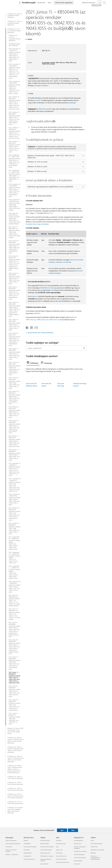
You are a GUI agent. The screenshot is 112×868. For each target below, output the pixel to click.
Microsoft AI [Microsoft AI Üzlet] (59, 840)
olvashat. (38, 100)
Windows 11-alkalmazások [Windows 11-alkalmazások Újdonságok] (12, 854)
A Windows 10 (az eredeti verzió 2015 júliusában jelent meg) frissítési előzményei (15, 810)
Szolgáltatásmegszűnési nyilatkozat (14, 45)
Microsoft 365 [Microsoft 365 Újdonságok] (9, 847)
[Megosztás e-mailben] (35, 327)
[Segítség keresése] (99, 2)
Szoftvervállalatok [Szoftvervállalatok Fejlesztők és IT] (78, 861)
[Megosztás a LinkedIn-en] (31, 327)
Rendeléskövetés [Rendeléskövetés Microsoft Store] (28, 853)
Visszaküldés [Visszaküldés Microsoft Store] (27, 850)
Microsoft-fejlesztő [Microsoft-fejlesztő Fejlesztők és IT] (78, 840)
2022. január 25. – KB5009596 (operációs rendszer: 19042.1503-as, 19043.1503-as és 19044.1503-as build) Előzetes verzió (15, 427)
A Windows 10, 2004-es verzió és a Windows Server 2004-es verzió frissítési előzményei (16, 740)
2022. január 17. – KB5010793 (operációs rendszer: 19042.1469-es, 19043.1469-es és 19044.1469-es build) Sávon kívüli (15, 441)
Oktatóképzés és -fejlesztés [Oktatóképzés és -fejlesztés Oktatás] (47, 856)
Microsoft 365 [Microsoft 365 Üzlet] (59, 853)
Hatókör (30, 39)
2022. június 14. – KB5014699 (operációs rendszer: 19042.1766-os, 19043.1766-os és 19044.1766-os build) (15, 278)
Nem (73, 830)
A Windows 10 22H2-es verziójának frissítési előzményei (15, 16)
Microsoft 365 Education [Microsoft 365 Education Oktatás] (46, 850)
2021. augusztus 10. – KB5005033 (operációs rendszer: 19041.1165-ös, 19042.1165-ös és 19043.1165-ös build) (15, 587)
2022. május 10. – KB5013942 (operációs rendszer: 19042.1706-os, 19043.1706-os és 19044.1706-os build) (15, 325)
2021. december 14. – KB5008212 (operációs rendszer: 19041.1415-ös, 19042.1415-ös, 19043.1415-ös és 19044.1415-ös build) (15, 469)
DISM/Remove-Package (48, 288)
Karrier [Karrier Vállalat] (92, 840)
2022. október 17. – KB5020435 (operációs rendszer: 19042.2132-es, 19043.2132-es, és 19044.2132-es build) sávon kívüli (15, 133)
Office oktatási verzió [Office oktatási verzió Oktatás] (45, 853)
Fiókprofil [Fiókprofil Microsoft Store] (26, 840)
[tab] (33, 363)
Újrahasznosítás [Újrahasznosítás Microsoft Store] (27, 856)
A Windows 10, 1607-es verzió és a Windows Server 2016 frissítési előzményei (16, 796)
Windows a (34, 296)
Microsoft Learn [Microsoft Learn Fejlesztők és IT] (78, 844)
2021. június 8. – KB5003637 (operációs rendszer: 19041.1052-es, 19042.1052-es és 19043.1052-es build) (15, 691)
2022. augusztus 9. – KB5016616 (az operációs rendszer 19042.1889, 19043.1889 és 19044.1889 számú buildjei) (14, 205)
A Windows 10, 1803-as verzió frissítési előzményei (15, 778)
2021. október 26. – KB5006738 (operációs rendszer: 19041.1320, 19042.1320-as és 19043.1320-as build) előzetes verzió (15, 514)
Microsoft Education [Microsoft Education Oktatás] (45, 840)
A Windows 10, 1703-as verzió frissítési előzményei (15, 789)
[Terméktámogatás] (28, 3)
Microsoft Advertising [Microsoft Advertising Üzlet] (61, 856)
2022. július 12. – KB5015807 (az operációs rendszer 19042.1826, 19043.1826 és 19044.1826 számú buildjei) (14, 232)
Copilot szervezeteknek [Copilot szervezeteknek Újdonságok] (11, 840)
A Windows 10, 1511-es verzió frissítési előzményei (15, 803)
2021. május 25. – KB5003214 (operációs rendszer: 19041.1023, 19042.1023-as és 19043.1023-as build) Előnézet (15, 705)
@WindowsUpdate (45, 109)
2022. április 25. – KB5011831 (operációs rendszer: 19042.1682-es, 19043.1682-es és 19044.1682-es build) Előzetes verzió (15, 339)
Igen (62, 830)
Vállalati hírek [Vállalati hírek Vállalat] (94, 847)
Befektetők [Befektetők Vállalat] (93, 853)
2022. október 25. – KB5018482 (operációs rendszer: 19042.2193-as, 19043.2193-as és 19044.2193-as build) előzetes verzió (15, 118)
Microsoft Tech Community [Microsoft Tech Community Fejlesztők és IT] (80, 851)
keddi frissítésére (42, 85)
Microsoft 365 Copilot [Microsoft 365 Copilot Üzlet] (61, 859)
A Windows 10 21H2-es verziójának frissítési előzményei (15, 23)
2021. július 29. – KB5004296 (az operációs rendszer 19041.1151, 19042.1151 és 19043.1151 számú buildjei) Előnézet (14, 600)
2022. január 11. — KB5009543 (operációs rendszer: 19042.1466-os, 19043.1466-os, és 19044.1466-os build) (15, 455)
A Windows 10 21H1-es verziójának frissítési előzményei (14, 31)
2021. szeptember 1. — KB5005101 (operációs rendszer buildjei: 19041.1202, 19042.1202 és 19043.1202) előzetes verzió (14, 572)
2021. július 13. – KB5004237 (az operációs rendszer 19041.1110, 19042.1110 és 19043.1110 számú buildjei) (14, 614)
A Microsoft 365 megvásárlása (64, 3)
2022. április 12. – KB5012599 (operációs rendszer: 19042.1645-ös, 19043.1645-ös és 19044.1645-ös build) (15, 354)
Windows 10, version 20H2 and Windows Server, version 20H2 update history (15, 731)
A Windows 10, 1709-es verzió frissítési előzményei (15, 783)
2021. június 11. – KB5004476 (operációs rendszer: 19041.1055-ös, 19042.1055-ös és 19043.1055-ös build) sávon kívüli (15, 678)
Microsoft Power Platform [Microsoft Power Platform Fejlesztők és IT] (80, 858)
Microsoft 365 (41, 3)
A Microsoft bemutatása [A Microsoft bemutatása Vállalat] (96, 844)
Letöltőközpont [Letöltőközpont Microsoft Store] (27, 844)
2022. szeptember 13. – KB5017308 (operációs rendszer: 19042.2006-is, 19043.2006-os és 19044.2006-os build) (15, 176)
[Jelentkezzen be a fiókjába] (104, 3)
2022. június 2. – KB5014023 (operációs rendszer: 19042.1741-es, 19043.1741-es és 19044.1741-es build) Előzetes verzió (15, 293)
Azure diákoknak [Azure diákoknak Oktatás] (44, 864)
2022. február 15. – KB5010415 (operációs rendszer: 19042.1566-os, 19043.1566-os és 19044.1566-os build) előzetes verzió (15, 398)
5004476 (37, 313)
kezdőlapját (72, 103)
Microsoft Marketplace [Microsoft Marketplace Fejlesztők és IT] (79, 854)
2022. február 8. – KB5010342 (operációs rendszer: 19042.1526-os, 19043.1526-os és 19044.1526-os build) (15, 412)
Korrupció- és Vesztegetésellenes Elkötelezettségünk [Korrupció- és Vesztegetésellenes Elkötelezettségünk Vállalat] (95, 858)
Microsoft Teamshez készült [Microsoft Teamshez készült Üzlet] (63, 862)
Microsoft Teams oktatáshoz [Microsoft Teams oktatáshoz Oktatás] (47, 847)
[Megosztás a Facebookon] (27, 327)
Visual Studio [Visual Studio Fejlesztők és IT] (77, 864)
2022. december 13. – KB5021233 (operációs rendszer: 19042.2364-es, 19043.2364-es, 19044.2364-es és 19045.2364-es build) (15, 55)
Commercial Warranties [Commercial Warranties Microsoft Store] (29, 859)
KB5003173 (48, 213)
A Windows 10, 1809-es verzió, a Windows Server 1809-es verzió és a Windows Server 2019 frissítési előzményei (15, 769)
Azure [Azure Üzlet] (57, 847)
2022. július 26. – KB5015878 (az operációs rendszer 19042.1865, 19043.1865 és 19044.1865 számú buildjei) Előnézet (14, 218)
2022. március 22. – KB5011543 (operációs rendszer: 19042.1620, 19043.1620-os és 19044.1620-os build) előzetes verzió (15, 368)
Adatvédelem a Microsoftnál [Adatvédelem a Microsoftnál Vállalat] (97, 850)
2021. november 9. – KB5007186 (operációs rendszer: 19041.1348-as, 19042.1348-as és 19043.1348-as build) (15, 499)
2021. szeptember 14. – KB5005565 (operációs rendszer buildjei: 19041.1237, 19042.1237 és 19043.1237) (14, 558)
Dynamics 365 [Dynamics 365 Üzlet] (59, 850)
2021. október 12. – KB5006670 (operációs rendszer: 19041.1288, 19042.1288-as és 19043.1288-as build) (15, 528)
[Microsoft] (12, 3)
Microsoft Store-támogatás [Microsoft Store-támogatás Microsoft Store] (30, 847)
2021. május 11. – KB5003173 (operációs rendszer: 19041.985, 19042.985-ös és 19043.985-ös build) (15, 719)
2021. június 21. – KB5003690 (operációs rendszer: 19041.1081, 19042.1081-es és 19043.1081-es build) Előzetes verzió (15, 663)
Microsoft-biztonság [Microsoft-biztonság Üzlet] (61, 844)
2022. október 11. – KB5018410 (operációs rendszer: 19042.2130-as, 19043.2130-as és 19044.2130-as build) (15, 147)
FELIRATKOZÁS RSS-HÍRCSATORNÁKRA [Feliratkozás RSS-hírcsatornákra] (40, 333)
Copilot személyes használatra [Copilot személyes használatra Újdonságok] (13, 844)
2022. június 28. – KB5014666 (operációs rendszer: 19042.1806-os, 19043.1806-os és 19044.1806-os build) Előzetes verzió (15, 247)
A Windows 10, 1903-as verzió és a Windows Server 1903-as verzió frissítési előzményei (16, 759)
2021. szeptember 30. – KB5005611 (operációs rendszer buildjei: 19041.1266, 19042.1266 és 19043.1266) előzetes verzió (14, 543)
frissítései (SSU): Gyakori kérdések (37, 224)
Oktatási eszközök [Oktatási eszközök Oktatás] (45, 844)
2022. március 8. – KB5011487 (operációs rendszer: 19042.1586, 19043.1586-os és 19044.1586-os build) (15, 383)
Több (49, 3)
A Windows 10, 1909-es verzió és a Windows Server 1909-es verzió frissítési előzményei (16, 750)
